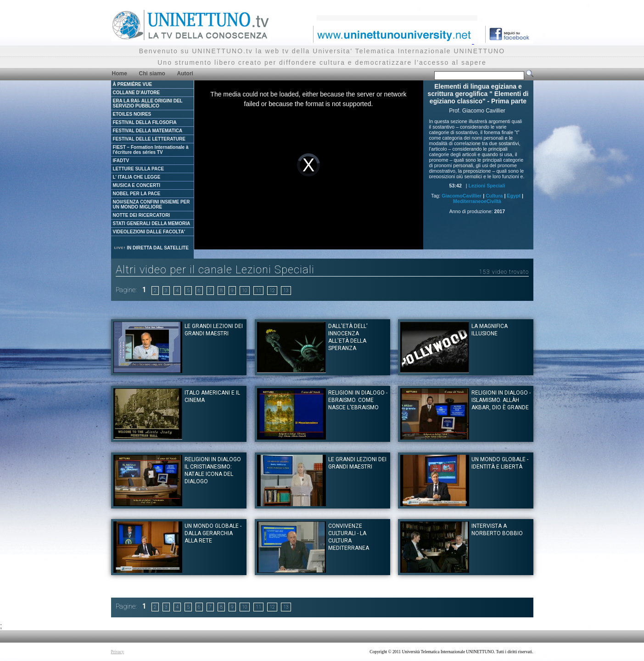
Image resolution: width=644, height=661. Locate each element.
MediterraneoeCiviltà (477, 201)
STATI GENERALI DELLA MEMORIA (152, 223)
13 (286, 291)
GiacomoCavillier (462, 196)
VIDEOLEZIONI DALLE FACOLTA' (149, 232)
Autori (185, 73)
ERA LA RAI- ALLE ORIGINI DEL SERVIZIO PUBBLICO (148, 103)
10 (245, 291)
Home (120, 73)
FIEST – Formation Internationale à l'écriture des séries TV (151, 150)
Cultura (494, 196)
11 (258, 291)
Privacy (118, 652)
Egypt (514, 196)
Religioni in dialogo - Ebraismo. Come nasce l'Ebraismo (358, 400)
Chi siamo (152, 73)
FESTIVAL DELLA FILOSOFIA (145, 122)
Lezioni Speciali (487, 186)
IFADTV (121, 161)
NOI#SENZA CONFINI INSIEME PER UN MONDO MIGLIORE (151, 204)
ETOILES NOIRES (132, 114)
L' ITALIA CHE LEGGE (137, 177)
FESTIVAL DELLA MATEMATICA (148, 131)
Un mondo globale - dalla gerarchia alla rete (213, 533)
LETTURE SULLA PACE (139, 169)
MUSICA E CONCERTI (137, 185)
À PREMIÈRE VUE (133, 84)
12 (272, 291)
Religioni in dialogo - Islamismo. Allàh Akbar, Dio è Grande (501, 400)
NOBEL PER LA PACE (137, 194)
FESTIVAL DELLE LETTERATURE (149, 139)
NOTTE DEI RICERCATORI (142, 215)
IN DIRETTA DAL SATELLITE (151, 248)
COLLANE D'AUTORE (137, 93)
